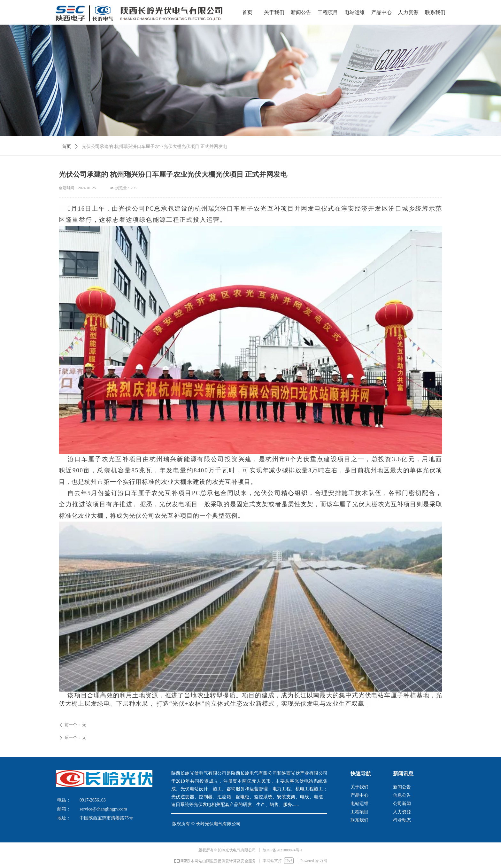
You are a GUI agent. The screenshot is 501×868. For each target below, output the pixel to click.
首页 (66, 147)
